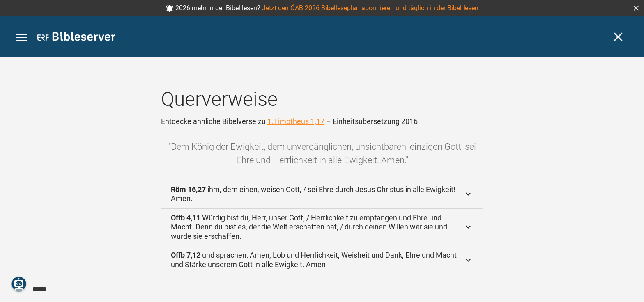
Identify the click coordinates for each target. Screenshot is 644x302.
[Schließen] (618, 37)
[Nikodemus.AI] (19, 284)
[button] (636, 8)
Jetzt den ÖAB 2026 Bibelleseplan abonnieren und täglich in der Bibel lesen (370, 8)
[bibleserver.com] (76, 38)
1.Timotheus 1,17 (296, 121)
